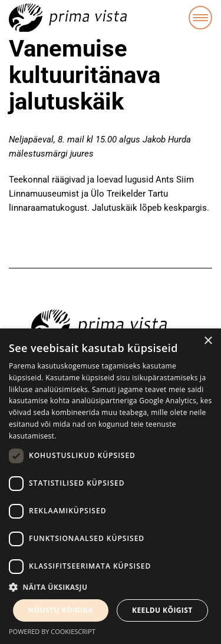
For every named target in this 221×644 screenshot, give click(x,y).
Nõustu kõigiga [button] (60, 610)
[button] (111, 587)
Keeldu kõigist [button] (162, 610)
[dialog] (111, 486)
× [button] (208, 341)
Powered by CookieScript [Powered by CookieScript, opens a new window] (52, 631)
